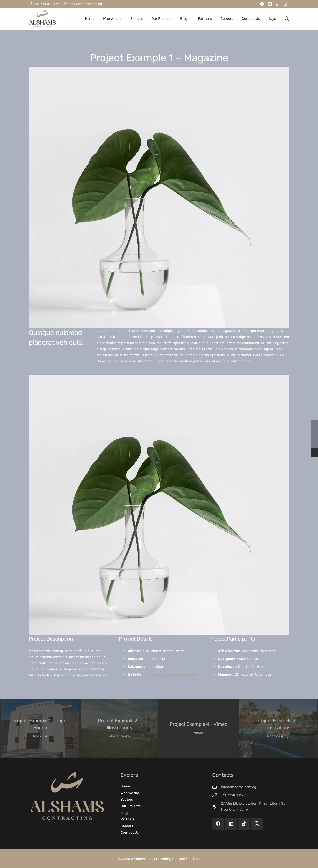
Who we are (130, 793)
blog (124, 813)
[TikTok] (278, 4)
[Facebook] (262, 4)
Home (125, 786)
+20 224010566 (234, 795)
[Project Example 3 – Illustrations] (278, 728)
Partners (128, 819)
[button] (287, 19)
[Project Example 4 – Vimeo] (199, 728)
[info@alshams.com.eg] (217, 787)
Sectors (127, 799)
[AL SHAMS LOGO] (42, 19)
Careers (127, 826)
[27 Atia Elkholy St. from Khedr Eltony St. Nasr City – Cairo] (217, 807)
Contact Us (130, 832)
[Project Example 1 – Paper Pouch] (40, 728)
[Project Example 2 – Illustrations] (120, 728)
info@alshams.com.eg (239, 787)
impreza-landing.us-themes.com (170, 674)
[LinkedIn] (270, 4)
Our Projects (131, 806)
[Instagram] (285, 4)
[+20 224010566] (217, 795)
